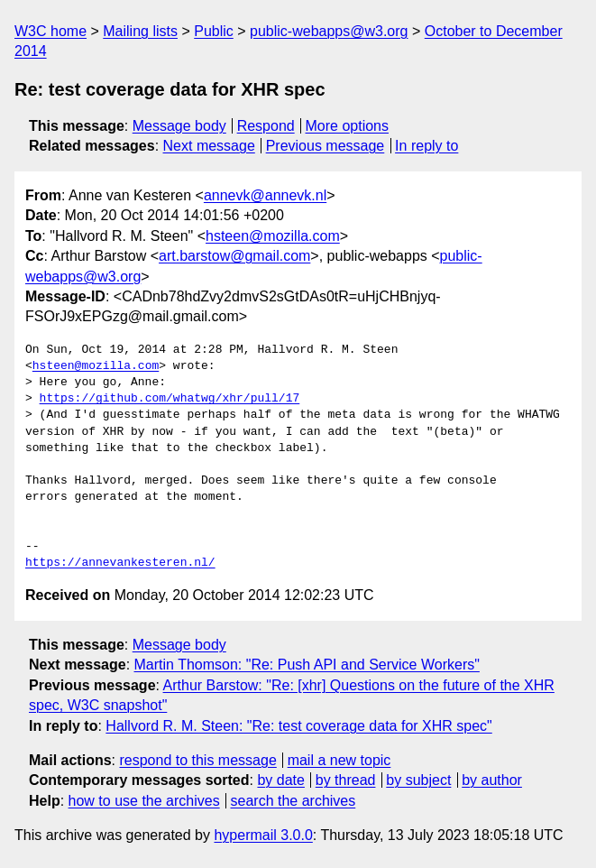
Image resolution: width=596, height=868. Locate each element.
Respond (266, 126)
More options (348, 126)
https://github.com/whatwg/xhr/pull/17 (170, 399)
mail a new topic (339, 760)
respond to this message (197, 760)
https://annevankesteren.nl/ (120, 563)
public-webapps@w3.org (329, 31)
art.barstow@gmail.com (234, 256)
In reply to (426, 146)
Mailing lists (140, 31)
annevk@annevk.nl (265, 195)
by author (492, 780)
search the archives (293, 801)
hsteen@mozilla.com (273, 236)
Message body (179, 126)
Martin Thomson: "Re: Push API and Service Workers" (307, 665)
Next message (209, 146)
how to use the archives (144, 801)
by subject (418, 780)
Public (214, 31)
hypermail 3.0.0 (263, 835)
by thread (346, 780)
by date (280, 780)
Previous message (326, 146)
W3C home (50, 31)
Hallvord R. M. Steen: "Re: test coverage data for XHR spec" (298, 726)
